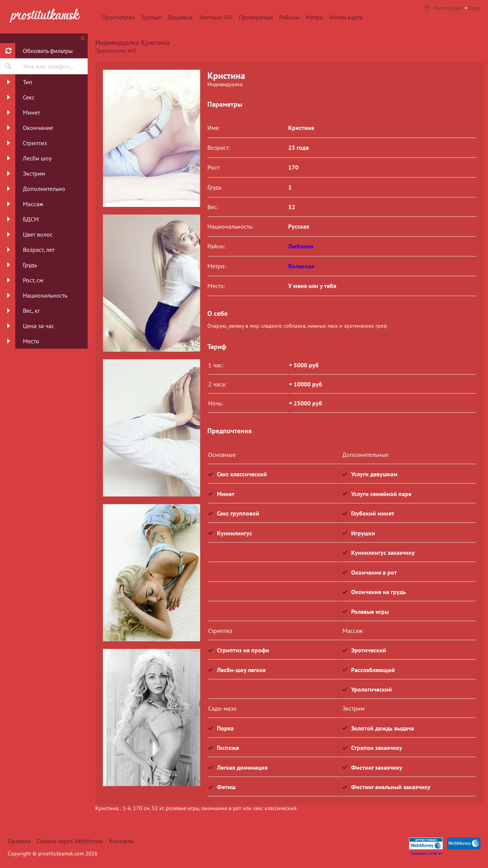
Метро (314, 17)
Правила (19, 841)
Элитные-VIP (216, 17)
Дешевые (180, 17)
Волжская (301, 266)
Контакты (122, 841)
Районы (289, 17)
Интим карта (346, 17)
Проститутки (118, 17)
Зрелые (151, 17)
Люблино (301, 246)
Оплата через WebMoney (70, 841)
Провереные (256, 17)
